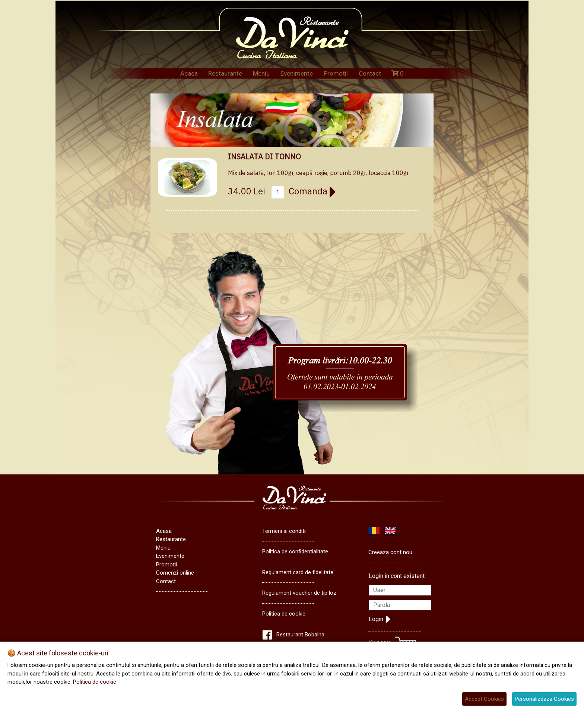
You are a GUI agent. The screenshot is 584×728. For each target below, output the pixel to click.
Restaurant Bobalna (300, 635)
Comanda (312, 191)
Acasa (189, 73)
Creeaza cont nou (390, 552)
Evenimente (297, 73)
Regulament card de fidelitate (298, 572)
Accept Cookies (484, 699)
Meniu (261, 73)
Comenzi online (175, 573)
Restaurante (225, 73)
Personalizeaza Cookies (544, 699)
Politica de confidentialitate (295, 551)
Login (380, 619)
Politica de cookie (284, 614)
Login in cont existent (397, 576)
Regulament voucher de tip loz (299, 593)
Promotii (336, 73)
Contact (370, 73)
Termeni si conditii (284, 531)
